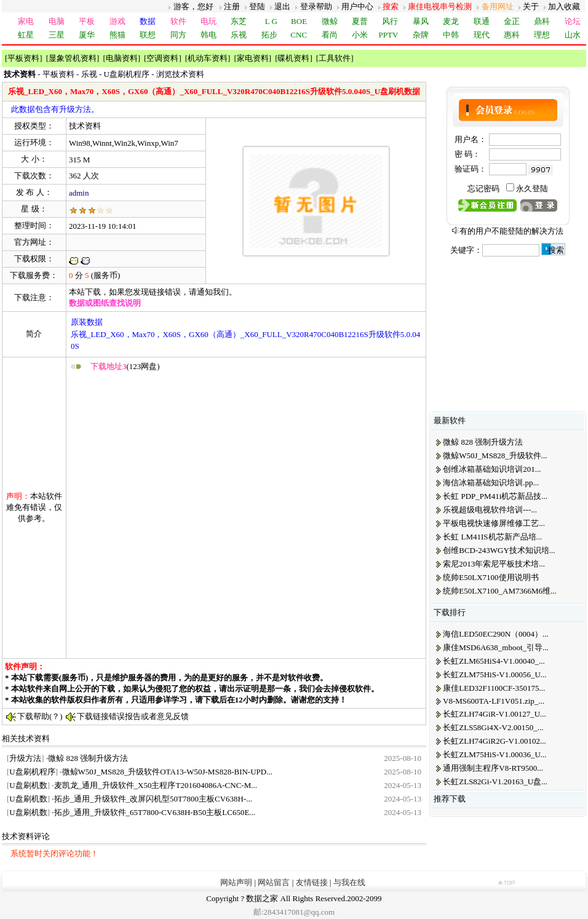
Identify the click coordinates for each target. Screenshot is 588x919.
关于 (531, 6)
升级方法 (25, 758)
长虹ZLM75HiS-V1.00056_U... (495, 674)
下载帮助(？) (40, 716)
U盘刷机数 (28, 785)
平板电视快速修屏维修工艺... (494, 523)
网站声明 (236, 882)
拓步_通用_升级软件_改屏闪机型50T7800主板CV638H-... (153, 799)
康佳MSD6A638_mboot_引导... (496, 647)
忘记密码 (483, 189)
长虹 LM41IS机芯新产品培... (492, 537)
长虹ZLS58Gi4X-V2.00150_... (493, 727)
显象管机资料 (73, 58)
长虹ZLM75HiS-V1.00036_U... (495, 754)
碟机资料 (293, 58)
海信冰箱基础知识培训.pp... (491, 483)
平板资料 (23, 58)
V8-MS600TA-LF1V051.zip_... (494, 701)
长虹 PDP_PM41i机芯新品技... (495, 496)
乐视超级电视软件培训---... (490, 510)
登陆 (257, 6)
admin (79, 193)
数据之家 (262, 898)
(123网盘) (125, 366)
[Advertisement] (141, 515)
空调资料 (162, 58)
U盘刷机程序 (128, 74)
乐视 (89, 74)
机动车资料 (208, 58)
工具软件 (335, 58)
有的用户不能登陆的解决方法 (511, 231)
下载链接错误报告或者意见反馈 (133, 716)
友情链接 (312, 882)
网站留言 (274, 882)
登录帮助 (316, 6)
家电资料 (253, 58)
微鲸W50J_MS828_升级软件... (495, 456)
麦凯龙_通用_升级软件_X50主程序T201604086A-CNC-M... (156, 785)
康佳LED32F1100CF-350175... (494, 688)
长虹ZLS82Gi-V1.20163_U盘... (495, 782)
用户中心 (357, 6)
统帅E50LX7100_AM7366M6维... (500, 591)
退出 (282, 6)
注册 (232, 6)
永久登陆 (532, 189)
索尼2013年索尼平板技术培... (494, 564)
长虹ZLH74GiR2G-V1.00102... (495, 741)
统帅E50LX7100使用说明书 (491, 577)
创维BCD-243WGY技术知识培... (499, 550)
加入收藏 (564, 6)
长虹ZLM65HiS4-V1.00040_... (494, 661)
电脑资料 (122, 58)
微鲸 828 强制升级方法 (88, 758)
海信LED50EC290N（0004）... (496, 634)
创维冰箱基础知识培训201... (492, 469)
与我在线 (349, 882)
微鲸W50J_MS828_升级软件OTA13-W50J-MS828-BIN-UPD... (167, 772)
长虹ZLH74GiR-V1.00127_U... (495, 714)
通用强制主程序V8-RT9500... (493, 768)
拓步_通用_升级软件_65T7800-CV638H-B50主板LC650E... (155, 812)
